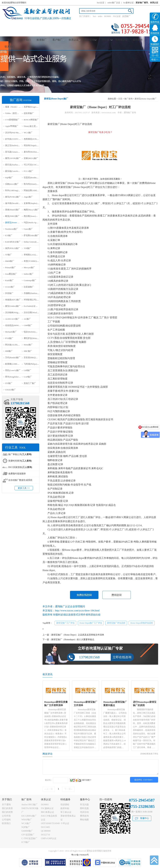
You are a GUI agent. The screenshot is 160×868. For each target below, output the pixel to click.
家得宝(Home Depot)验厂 (16, 223)
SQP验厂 (9, 178)
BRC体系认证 (47, 812)
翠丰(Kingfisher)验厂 (14, 377)
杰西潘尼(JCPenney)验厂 (35, 139)
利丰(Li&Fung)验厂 (14, 190)
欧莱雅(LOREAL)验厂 (15, 364)
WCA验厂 (28, 133)
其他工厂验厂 (30, 383)
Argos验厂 (28, 197)
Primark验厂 (10, 268)
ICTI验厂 (26, 842)
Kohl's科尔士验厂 (13, 242)
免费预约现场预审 (17, 474)
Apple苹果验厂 (12, 126)
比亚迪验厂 (29, 287)
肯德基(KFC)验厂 (13, 300)
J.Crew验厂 (10, 287)
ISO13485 (45, 827)
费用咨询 (84, 816)
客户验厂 (59, 40)
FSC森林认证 (47, 808)
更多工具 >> (24, 488)
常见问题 (84, 805)
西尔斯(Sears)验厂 (32, 216)
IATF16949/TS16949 (50, 823)
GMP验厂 (28, 325)
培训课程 (65, 805)
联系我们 (10, 47)
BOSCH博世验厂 (31, 120)
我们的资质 (7, 808)
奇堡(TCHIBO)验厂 (32, 261)
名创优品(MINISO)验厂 (16, 325)
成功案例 (137, 40)
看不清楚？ (80, 780)
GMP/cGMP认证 (49, 838)
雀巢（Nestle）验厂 (14, 107)
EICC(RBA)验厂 (29, 816)
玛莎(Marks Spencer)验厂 (35, 223)
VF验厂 (9, 255)
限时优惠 (84, 808)
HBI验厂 (9, 351)
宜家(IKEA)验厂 (31, 158)
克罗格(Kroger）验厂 (33, 107)
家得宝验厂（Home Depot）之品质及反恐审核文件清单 (78, 635)
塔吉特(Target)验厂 (32, 145)
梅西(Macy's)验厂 (31, 210)
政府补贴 (65, 808)
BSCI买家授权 (20, 467)
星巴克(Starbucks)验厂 (15, 165)
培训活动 (84, 812)
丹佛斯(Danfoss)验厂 (33, 293)
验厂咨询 (128, 99)
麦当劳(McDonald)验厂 (34, 152)
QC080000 (46, 831)
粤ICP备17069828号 (80, 855)
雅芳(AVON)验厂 (13, 158)
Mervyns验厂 (29, 268)
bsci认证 (101, 3)
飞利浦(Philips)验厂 (32, 364)
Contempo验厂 (30, 280)
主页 (120, 99)
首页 (10, 40)
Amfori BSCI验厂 (30, 805)
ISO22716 (45, 835)
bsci (95, 16)
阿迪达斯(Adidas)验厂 (33, 190)
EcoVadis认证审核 (32, 306)
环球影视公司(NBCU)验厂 (35, 300)
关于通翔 (6, 805)
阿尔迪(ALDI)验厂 (13, 345)
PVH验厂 (9, 338)
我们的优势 (7, 812)
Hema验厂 (28, 345)
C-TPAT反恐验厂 (29, 838)
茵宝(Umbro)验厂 (13, 306)
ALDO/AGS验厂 (12, 319)
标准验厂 (43, 40)
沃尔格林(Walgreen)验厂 (16, 313)
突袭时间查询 (20, 461)
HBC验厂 (28, 351)
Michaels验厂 (11, 332)
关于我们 (26, 40)
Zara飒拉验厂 (11, 274)
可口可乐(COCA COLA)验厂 (36, 165)
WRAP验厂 (27, 820)
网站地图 (84, 820)
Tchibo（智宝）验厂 (14, 113)
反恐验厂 (126, 16)
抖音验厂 (9, 293)
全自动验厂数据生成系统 (20, 480)
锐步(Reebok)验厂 (32, 332)
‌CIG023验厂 (10, 390)
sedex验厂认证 (114, 3)
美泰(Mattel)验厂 (13, 210)
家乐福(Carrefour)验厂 (15, 171)
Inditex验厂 (29, 274)
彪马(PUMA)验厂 (13, 197)
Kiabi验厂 (9, 280)
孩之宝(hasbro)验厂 (14, 145)
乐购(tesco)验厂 (12, 184)
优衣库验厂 (29, 113)
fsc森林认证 (129, 3)
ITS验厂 (9, 383)
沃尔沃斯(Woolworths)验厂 (35, 313)
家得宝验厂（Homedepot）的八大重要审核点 (73, 640)
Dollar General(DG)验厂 (34, 242)
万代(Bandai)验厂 (13, 357)
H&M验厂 (10, 261)
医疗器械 (91, 40)
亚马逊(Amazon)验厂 (14, 152)
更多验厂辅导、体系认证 (147, 3)
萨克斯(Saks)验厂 (31, 235)
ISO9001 (108, 16)
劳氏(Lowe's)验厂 (13, 370)
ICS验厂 (9, 235)
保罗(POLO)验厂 (13, 248)
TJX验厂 (27, 248)
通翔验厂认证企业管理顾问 (70, 606)
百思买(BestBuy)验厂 (33, 178)
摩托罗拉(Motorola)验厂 (34, 338)
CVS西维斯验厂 (12, 120)
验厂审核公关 (20, 454)
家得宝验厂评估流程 (116, 623)
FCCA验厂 (28, 171)
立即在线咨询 (122, 657)
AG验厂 (27, 319)
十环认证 (65, 823)
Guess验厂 (28, 229)
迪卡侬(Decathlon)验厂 (15, 203)
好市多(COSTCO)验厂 (15, 139)
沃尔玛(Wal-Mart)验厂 (15, 133)
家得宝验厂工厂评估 (65, 623)
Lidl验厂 (27, 370)
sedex (100, 16)
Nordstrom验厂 (12, 229)
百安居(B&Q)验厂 (32, 357)
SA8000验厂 (27, 831)
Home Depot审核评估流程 (142, 623)
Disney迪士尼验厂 (32, 126)
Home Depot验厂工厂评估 (91, 623)
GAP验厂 (28, 377)
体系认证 (75, 40)
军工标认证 (66, 812)
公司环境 (6, 816)
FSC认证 (117, 16)
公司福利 (6, 820)
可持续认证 (121, 40)
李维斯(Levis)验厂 (32, 255)
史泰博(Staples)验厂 (32, 203)
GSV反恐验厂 (28, 835)
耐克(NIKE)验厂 (12, 216)
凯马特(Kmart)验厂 (32, 184)
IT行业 (107, 40)
